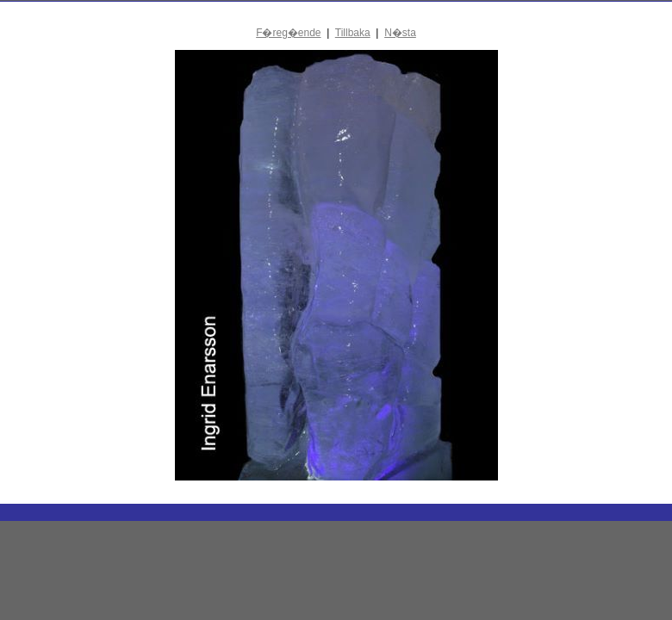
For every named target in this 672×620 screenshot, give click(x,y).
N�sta (400, 33)
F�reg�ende (288, 33)
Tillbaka (353, 33)
